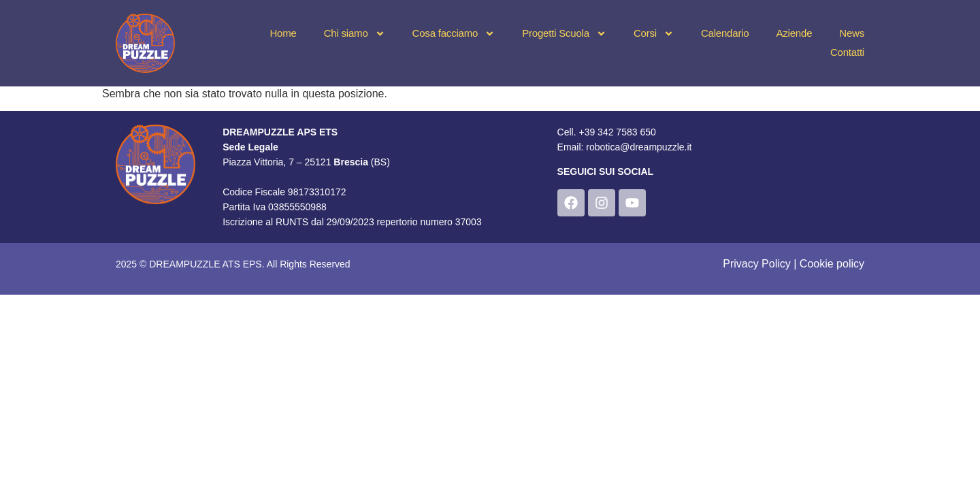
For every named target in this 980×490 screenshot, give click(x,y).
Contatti (847, 52)
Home (283, 33)
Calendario (725, 33)
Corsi (654, 33)
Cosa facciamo (454, 33)
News (852, 33)
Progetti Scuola (564, 33)
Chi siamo (355, 33)
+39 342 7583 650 (617, 132)
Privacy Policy (757, 264)
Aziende (794, 33)
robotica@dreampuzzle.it (639, 147)
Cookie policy (832, 264)
